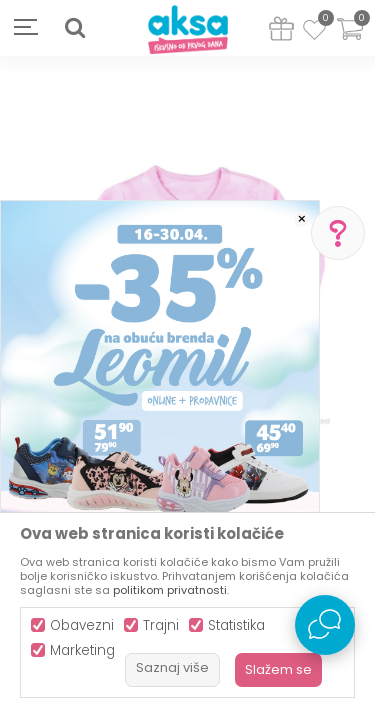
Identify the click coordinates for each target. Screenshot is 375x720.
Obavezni (82, 625)
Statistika (236, 625)
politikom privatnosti (170, 590)
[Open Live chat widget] (325, 625)
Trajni (161, 625)
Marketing (82, 650)
